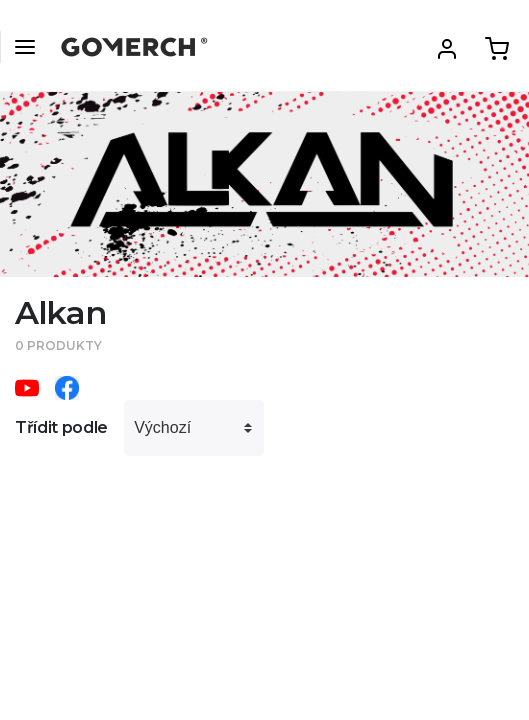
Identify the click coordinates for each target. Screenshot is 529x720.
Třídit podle (61, 427)
